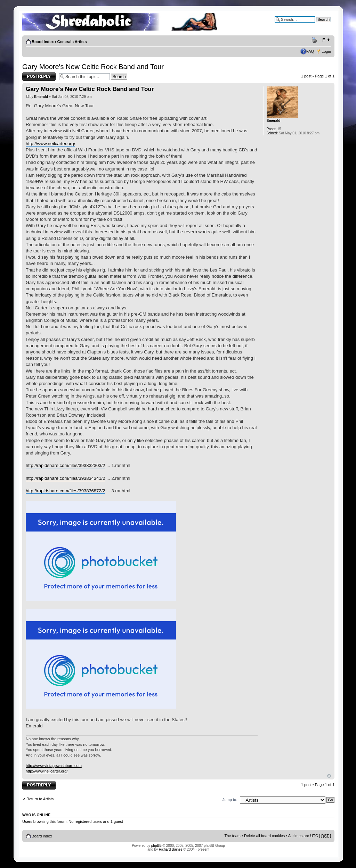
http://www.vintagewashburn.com (54, 766)
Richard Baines (171, 849)
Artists (81, 42)
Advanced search (316, 25)
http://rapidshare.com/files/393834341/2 (65, 478)
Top (329, 776)
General (64, 42)
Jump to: (230, 800)
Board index (43, 42)
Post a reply (39, 77)
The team (233, 836)
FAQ (310, 51)
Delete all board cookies (264, 836)
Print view (315, 40)
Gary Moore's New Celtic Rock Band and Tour (93, 67)
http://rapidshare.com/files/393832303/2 (65, 465)
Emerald (41, 97)
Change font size (326, 40)
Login (326, 51)
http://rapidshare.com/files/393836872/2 (65, 491)
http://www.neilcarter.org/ (50, 144)
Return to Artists (40, 799)
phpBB (156, 846)
